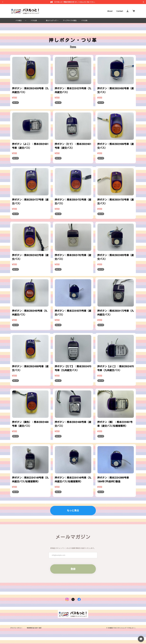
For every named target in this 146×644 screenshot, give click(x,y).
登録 (73, 569)
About (110, 11)
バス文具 (84, 20)
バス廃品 (19, 20)
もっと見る (73, 511)
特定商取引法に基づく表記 (34, 628)
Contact (120, 11)
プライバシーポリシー (16, 628)
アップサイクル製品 (70, 20)
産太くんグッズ (51, 20)
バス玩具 (34, 20)
